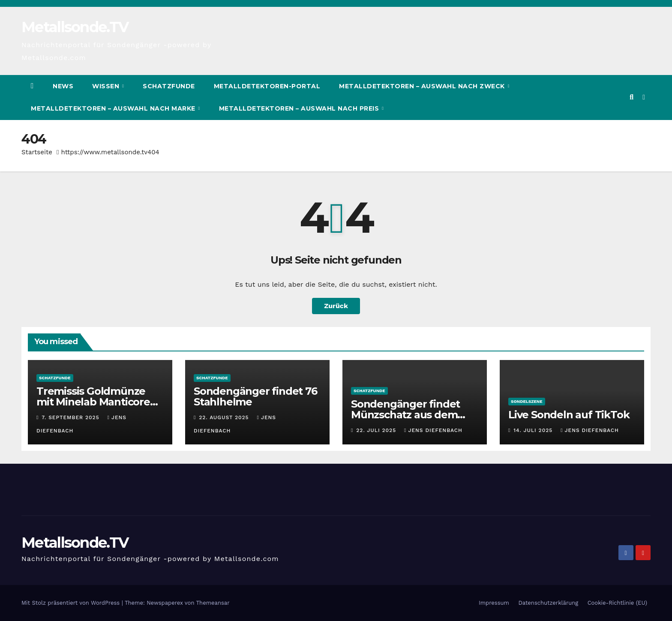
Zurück (336, 306)
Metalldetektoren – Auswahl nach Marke (114, 108)
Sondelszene (527, 401)
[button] (631, 97)
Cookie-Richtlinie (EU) (617, 603)
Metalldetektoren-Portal (267, 86)
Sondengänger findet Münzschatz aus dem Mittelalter (405, 415)
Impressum (494, 603)
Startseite (37, 152)
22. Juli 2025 (377, 430)
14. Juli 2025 (534, 430)
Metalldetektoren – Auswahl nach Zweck (423, 86)
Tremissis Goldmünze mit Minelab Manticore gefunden (93, 402)
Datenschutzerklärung (548, 603)
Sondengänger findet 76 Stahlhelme (255, 396)
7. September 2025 (71, 417)
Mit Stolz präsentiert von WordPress (72, 603)
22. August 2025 (225, 417)
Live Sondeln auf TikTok (569, 415)
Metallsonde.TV (75, 27)
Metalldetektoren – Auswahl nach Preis (300, 108)
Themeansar (213, 603)
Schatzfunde (169, 86)
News (63, 86)
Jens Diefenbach (433, 430)
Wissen (107, 86)
